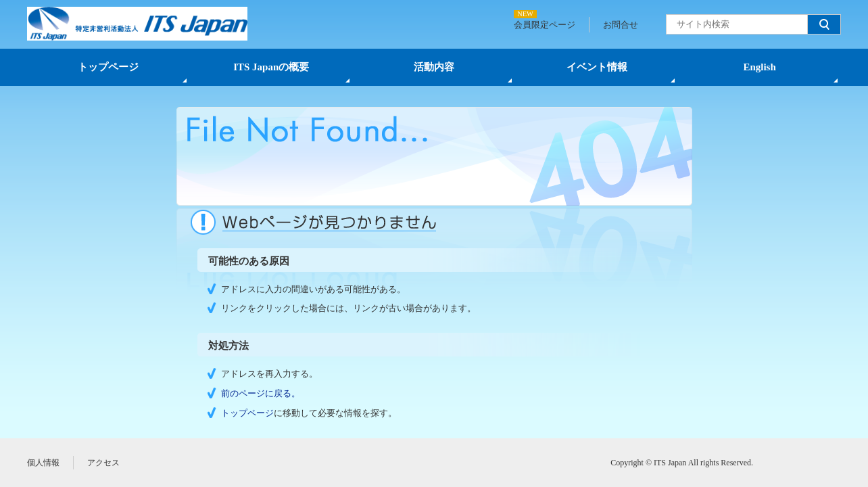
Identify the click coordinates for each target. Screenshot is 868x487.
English (759, 67)
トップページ (108, 67)
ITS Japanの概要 (271, 67)
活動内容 (434, 67)
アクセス (103, 463)
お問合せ (621, 25)
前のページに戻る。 (261, 393)
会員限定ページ (545, 25)
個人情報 (43, 463)
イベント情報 (597, 67)
